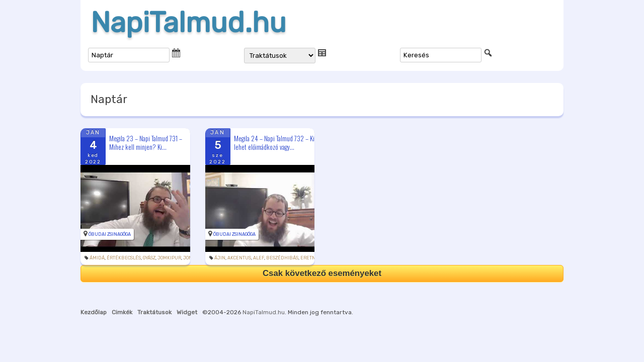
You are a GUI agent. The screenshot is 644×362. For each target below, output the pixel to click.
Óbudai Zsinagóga (110, 234)
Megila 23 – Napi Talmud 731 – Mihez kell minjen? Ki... (146, 143)
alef (259, 258)
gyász (149, 258)
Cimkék (122, 312)
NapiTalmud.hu (188, 23)
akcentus (239, 258)
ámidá (97, 258)
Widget (187, 312)
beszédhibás (282, 258)
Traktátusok (154, 312)
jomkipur (169, 258)
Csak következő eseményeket (322, 273)
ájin (220, 258)
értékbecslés (124, 258)
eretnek (311, 258)
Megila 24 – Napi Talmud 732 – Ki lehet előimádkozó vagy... (274, 143)
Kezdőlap (94, 312)
